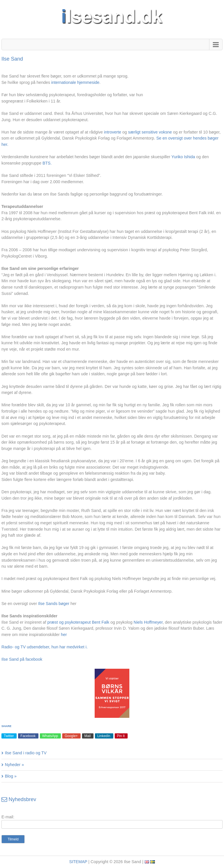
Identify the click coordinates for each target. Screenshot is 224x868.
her (64, 635)
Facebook (28, 736)
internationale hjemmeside (75, 82)
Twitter (9, 736)
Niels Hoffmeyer (148, 622)
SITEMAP (78, 862)
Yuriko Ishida (183, 157)
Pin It (121, 736)
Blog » (11, 776)
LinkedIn (104, 736)
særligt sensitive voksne (150, 132)
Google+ (71, 736)
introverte (113, 132)
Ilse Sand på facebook (22, 659)
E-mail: (8, 817)
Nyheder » (14, 765)
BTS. (47, 163)
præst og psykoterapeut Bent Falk (78, 622)
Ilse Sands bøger (54, 604)
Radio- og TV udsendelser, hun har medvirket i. (45, 647)
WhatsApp (50, 736)
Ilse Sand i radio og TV (26, 753)
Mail (87, 736)
